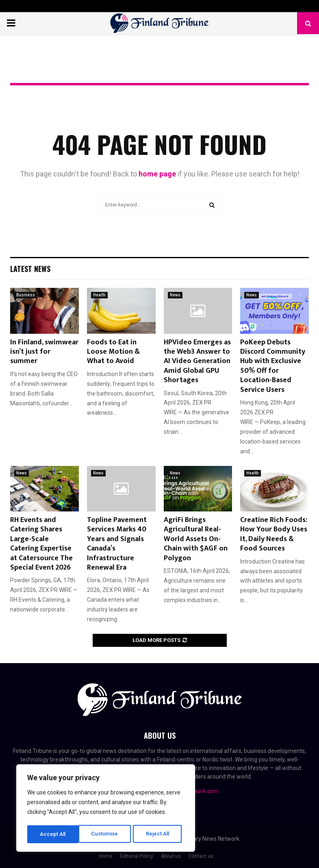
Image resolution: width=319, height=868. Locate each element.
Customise (53, 834)
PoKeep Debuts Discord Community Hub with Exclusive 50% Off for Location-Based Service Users (273, 366)
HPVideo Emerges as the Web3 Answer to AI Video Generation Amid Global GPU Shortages (197, 361)
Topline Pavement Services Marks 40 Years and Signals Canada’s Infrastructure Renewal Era (117, 544)
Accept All (159, 834)
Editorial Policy (137, 856)
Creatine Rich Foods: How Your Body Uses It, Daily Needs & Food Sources (274, 534)
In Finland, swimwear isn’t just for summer (44, 352)
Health (99, 295)
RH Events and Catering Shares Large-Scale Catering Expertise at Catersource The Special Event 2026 (41, 544)
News (175, 295)
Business (26, 295)
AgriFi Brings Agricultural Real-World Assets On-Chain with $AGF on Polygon (196, 539)
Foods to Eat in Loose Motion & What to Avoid (113, 352)
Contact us (201, 856)
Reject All (107, 834)
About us (171, 856)
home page (157, 174)
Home (106, 856)
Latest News (30, 269)
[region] (106, 809)
